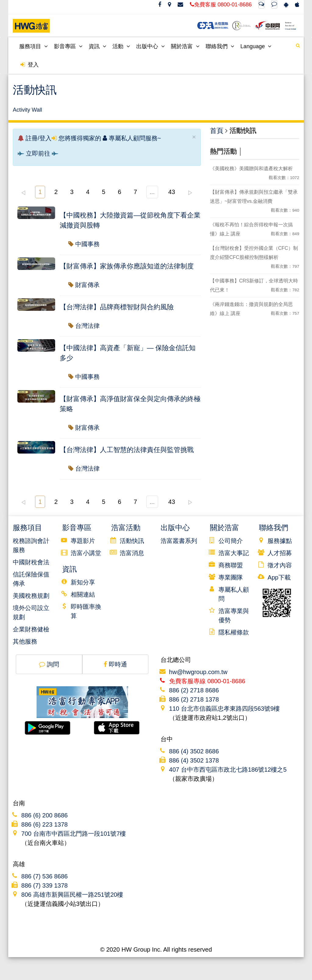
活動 (121, 46)
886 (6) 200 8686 (44, 815)
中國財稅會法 (31, 562)
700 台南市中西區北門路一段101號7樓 (74, 834)
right (190, 193)
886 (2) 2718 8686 (194, 690)
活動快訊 (132, 541)
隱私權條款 (234, 632)
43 (172, 192)
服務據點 (280, 541)
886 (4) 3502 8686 (194, 751)
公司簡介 (231, 541)
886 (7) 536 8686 (44, 876)
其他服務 (25, 641)
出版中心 (151, 46)
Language (256, 46)
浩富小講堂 (86, 553)
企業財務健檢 (31, 629)
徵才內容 (280, 565)
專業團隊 (231, 577)
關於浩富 (185, 46)
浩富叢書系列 (179, 541)
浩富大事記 (234, 553)
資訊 (97, 46)
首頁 (217, 131)
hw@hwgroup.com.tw (198, 672)
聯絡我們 (220, 46)
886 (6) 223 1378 (44, 824)
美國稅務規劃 (31, 596)
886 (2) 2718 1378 (194, 699)
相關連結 (83, 594)
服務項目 (34, 46)
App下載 (279, 577)
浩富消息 (132, 553)
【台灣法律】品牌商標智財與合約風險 (117, 307)
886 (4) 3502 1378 (194, 760)
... (152, 192)
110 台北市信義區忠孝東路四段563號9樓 (224, 709)
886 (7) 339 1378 (44, 885)
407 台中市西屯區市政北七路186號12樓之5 (228, 770)
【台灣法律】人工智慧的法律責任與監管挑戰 (127, 450)
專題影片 (83, 541)
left (23, 193)
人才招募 (280, 553)
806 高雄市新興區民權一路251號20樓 (72, 895)
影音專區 (68, 46)
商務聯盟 (231, 565)
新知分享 (83, 582)
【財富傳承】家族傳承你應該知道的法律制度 (127, 266)
